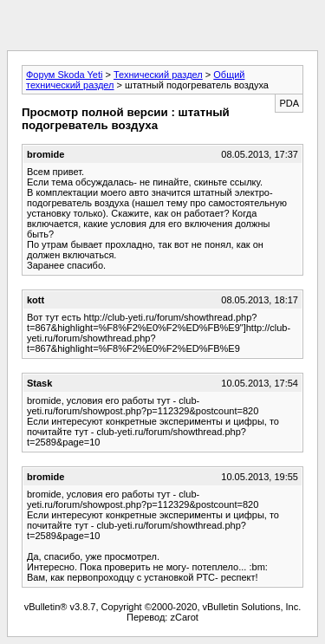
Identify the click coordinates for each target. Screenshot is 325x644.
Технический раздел (158, 75)
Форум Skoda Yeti (64, 75)
